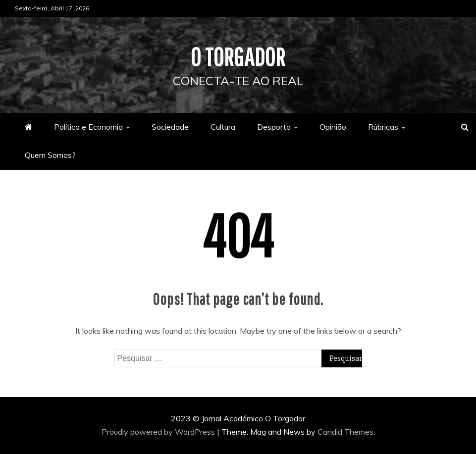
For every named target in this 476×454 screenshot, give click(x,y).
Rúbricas (383, 127)
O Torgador (238, 56)
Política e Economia (88, 127)
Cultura (223, 127)
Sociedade (170, 127)
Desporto (274, 127)
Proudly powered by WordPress (159, 432)
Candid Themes (345, 432)
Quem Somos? (50, 155)
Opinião (333, 127)
